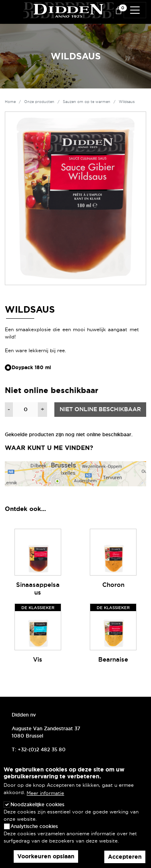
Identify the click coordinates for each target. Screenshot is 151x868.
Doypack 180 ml (31, 368)
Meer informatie (45, 793)
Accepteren (125, 857)
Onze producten (39, 102)
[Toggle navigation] (135, 10)
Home (10, 102)
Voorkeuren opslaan (46, 856)
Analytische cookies (34, 826)
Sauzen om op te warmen (87, 102)
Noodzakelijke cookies (37, 804)
